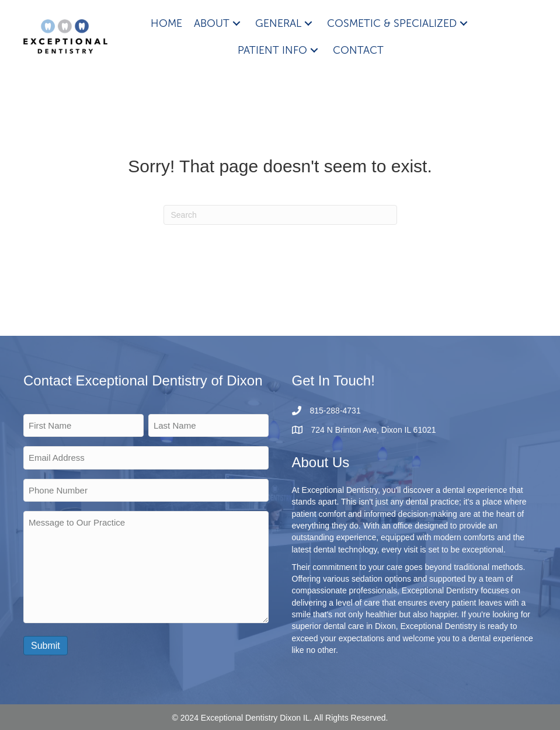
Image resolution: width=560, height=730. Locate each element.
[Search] (280, 215)
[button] (236, 23)
